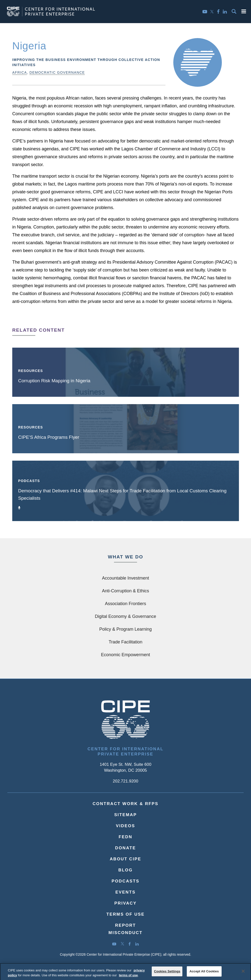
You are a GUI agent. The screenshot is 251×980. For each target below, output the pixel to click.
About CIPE (126, 859)
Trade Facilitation (125, 642)
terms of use (128, 978)
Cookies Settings (167, 974)
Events (125, 892)
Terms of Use (125, 914)
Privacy (126, 903)
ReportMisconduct (125, 929)
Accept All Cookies (204, 974)
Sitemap (125, 815)
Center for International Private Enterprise (125, 752)
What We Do (125, 557)
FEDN (125, 837)
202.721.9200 (125, 781)
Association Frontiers (125, 604)
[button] (244, 11)
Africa (20, 72)
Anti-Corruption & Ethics (125, 591)
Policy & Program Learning (125, 629)
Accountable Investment (125, 578)
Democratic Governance (57, 72)
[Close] (243, 974)
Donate (126, 848)
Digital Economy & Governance (125, 616)
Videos (126, 826)
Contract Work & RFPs (126, 804)
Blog (126, 870)
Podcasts (125, 881)
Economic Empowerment (125, 655)
